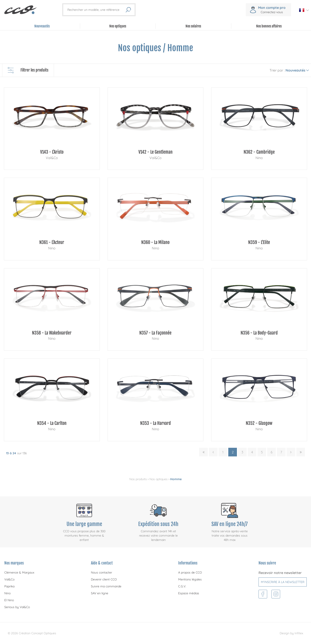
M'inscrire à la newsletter (283, 582)
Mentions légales (190, 579)
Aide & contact (102, 563)
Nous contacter (102, 572)
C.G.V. (182, 586)
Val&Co (9, 579)
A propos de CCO (190, 572)
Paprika (9, 586)
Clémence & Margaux (19, 572)
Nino (7, 593)
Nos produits (138, 479)
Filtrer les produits (28, 70)
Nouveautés (42, 26)
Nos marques (14, 563)
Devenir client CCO (104, 579)
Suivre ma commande (106, 586)
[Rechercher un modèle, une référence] (96, 10)
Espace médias (189, 593)
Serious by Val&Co (17, 607)
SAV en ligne (100, 593)
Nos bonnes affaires (269, 26)
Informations (188, 563)
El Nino (9, 600)
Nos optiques (159, 479)
